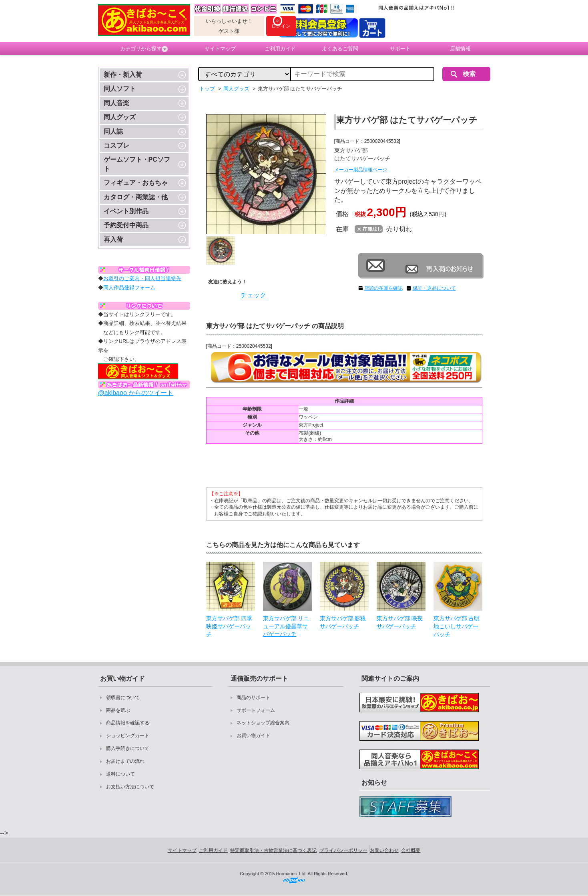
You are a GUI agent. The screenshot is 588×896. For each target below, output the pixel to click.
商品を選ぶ (118, 710)
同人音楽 (116, 103)
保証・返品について (434, 288)
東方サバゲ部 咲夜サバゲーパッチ (400, 622)
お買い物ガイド (253, 736)
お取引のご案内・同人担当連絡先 (142, 278)
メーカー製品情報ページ (361, 170)
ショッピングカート (128, 736)
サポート (400, 49)
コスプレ (116, 145)
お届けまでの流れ (125, 761)
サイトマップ (220, 49)
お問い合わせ (384, 850)
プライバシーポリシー (343, 850)
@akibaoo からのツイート (136, 393)
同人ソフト (120, 89)
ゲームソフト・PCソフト (137, 164)
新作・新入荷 (123, 75)
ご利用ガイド (280, 49)
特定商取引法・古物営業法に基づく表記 (273, 850)
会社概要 (411, 850)
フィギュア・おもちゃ (136, 183)
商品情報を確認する (128, 723)
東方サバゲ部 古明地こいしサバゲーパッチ (457, 626)
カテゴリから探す (144, 49)
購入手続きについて (128, 748)
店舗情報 (460, 49)
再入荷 (113, 240)
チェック (253, 295)
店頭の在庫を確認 (383, 288)
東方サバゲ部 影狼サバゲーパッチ (343, 622)
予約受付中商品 (126, 225)
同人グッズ (120, 117)
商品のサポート (253, 698)
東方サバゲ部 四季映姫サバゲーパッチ (229, 626)
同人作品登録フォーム (129, 288)
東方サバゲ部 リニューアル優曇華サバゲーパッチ (286, 626)
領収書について (123, 698)
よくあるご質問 (340, 49)
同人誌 (113, 131)
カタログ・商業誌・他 (136, 197)
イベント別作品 (126, 211)
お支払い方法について (130, 787)
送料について (120, 774)
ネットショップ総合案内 (263, 723)
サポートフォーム (256, 710)
